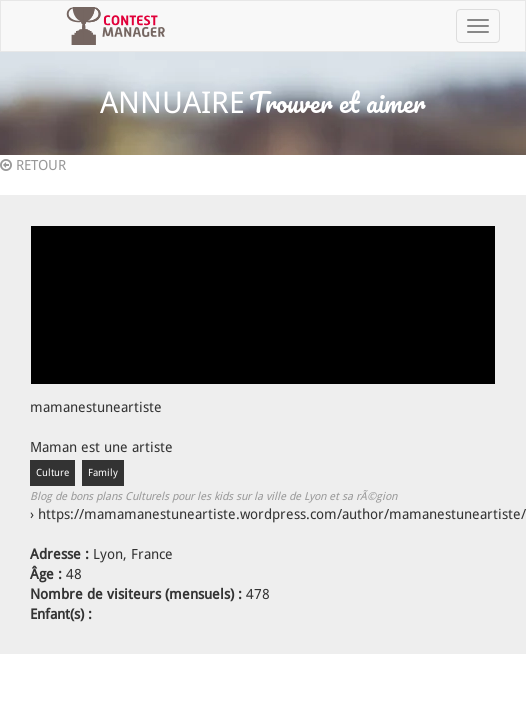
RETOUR (33, 165)
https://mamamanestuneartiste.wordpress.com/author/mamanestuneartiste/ (282, 514)
